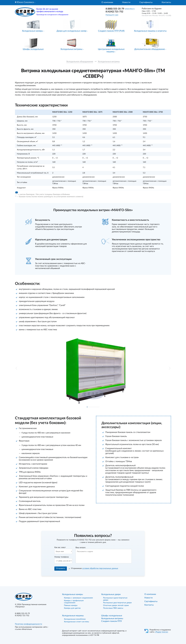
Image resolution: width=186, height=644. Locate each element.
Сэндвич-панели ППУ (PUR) (111, 31)
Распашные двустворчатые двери (117, 603)
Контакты (166, 2)
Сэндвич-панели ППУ (112, 621)
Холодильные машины (73, 616)
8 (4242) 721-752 (114, 12)
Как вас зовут (60, 547)
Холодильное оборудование (80, 62)
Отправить (61, 568)
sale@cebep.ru (130, 9)
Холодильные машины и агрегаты (150, 31)
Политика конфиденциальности (28, 624)
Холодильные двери (111, 594)
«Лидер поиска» (161, 632)
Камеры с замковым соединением (78, 598)
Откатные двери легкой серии (116, 605)
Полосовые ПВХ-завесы (113, 608)
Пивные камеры (71, 605)
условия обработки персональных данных (100, 568)
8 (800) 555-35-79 (115, 9)
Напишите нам (112, 15)
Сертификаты (146, 2)
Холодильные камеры (32, 31)
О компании (107, 2)
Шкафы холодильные (33, 49)
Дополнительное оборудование (150, 49)
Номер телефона (62, 557)
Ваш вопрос (81, 548)
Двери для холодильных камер (72, 31)
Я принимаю (95, 568)
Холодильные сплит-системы (76, 622)
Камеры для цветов (72, 608)
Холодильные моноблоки (75, 619)
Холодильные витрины (71, 49)
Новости (126, 2)
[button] (16, 368)
